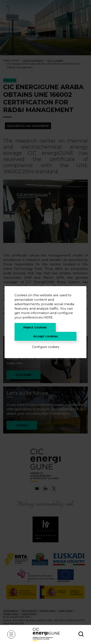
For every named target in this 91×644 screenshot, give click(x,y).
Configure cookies (46, 347)
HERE (48, 317)
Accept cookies (45, 336)
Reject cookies (35, 327)
